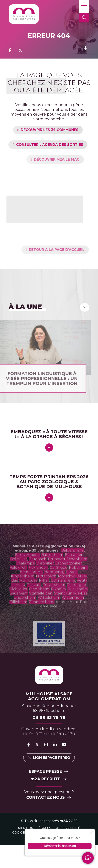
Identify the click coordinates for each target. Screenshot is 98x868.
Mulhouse (28, 592)
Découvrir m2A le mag (69, 159)
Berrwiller (74, 567)
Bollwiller (19, 571)
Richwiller (19, 601)
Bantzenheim (27, 567)
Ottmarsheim (63, 592)
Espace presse (48, 772)
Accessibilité (68, 828)
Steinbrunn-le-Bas (71, 605)
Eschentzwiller (69, 575)
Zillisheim (18, 614)
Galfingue (59, 579)
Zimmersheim (42, 614)
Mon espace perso (49, 758)
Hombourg (54, 584)
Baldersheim (73, 562)
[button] (84, 6)
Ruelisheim (78, 601)
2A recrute (49, 779)
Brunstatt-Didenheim (68, 571)
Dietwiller (45, 575)
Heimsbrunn (31, 584)
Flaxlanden (38, 579)
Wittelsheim (49, 610)
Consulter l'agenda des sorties (50, 145)
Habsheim (78, 579)
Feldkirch (18, 579)
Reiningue (76, 597)
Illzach (72, 584)
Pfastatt (34, 597)
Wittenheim (73, 610)
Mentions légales (34, 828)
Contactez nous (49, 797)
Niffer (44, 592)
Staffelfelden (41, 605)
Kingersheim (23, 588)
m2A (64, 821)
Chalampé (25, 575)
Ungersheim (25, 610)
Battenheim (52, 567)
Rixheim (58, 601)
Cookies (20, 833)
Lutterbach (46, 588)
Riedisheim (39, 601)
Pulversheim (54, 597)
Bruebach (38, 571)
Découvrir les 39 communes (50, 130)
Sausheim (19, 605)
